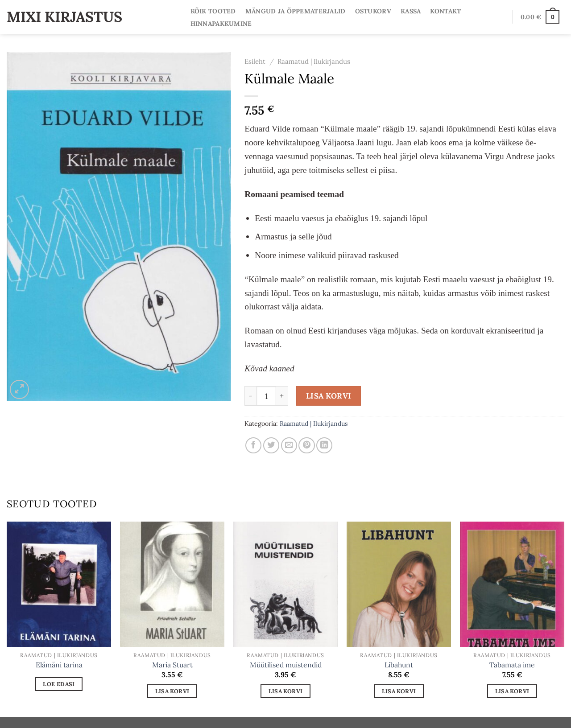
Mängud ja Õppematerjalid (296, 11)
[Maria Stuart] (172, 584)
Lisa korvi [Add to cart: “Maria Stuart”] (172, 691)
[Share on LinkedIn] (324, 445)
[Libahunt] (399, 584)
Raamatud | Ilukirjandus (314, 61)
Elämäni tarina (59, 665)
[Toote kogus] (266, 396)
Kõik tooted (213, 11)
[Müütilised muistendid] (285, 584)
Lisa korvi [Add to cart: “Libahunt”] (399, 691)
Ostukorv (373, 11)
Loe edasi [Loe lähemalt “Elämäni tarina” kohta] (59, 684)
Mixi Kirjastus (64, 17)
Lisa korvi (329, 396)
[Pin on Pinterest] (306, 445)
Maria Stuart (172, 665)
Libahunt (399, 665)
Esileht (255, 61)
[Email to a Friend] (289, 445)
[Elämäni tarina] (59, 584)
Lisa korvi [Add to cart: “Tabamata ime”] (512, 691)
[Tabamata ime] (512, 584)
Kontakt (445, 11)
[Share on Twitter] (271, 445)
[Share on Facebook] (253, 445)
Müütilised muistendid (286, 665)
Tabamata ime (512, 665)
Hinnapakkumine (221, 24)
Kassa (411, 11)
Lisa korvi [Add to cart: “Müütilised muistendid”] (286, 691)
